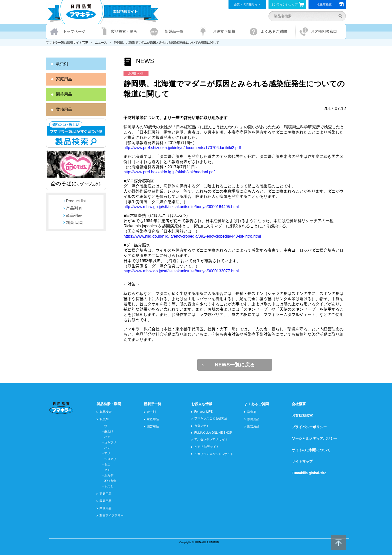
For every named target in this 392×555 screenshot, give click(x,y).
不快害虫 (110, 481)
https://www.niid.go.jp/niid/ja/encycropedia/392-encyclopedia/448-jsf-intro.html (192, 236)
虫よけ (109, 431)
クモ (107, 470)
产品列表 (74, 208)
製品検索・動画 (124, 31)
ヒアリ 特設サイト (207, 447)
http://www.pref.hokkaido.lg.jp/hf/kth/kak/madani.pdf (169, 172)
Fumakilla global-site (309, 473)
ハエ (107, 437)
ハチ (107, 448)
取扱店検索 (331, 5)
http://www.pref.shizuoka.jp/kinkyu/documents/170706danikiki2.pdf (182, 148)
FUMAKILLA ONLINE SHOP (213, 433)
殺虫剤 (62, 64)
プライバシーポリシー (309, 427)
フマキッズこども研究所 (211, 418)
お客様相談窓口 (324, 31)
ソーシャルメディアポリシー (314, 438)
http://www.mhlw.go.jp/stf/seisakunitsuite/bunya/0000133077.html (181, 271)
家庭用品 (64, 79)
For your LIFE (203, 412)
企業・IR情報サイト (247, 5)
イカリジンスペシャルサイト (214, 454)
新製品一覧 (174, 31)
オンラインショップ (288, 4)
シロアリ (110, 459)
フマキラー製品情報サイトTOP (67, 43)
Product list (76, 201)
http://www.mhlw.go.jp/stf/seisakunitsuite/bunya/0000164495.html (181, 207)
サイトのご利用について (311, 450)
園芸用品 (64, 94)
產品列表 (74, 215)
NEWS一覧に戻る (235, 365)
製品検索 (105, 412)
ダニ (107, 464)
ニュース (101, 43)
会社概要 (299, 404)
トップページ (74, 31)
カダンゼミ (202, 426)
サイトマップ (302, 461)
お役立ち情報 (224, 31)
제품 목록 (74, 222)
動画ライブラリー (111, 515)
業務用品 (64, 109)
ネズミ (109, 486)
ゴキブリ (110, 442)
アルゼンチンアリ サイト (211, 439)
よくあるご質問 (274, 31)
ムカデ (109, 475)
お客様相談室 (302, 415)
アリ (107, 453)
